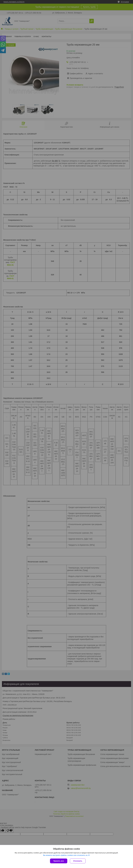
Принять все (59, 861)
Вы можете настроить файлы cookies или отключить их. (66, 855)
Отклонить (78, 861)
